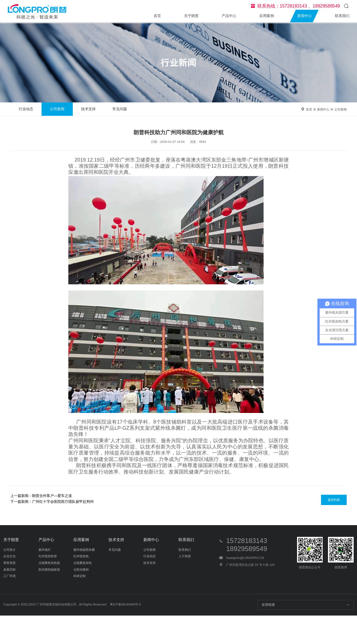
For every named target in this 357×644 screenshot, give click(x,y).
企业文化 (9, 556)
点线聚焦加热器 (49, 563)
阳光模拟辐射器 (49, 569)
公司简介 (9, 550)
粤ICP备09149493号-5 (125, 604)
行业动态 (26, 109)
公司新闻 (57, 109)
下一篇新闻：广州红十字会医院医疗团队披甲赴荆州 (52, 502)
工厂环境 (9, 576)
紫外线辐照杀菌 (84, 550)
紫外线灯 (45, 550)
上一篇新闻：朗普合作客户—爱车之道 (41, 496)
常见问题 (120, 109)
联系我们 (342, 16)
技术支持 (88, 109)
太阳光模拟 (81, 569)
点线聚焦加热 (83, 563)
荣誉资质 (9, 563)
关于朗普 (191, 16)
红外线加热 (81, 556)
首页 (157, 16)
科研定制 (79, 576)
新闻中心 (305, 16)
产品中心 (229, 16)
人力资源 (185, 556)
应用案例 (267, 16)
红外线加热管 (48, 556)
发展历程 (9, 569)
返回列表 (334, 500)
